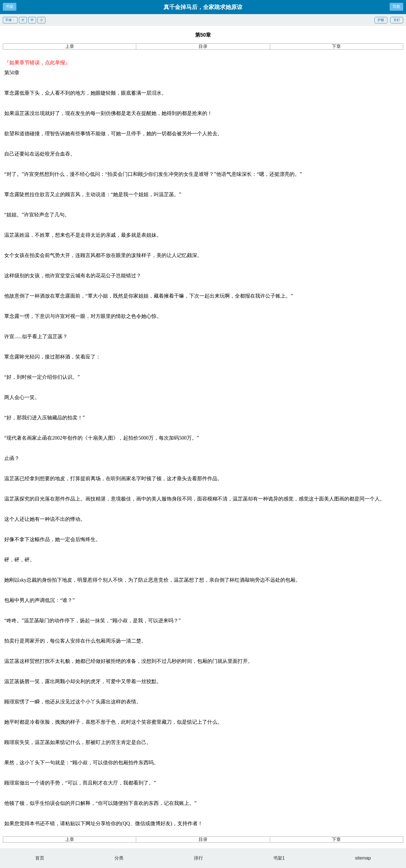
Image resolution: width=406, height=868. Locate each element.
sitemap (363, 858)
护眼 (381, 20)
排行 (198, 858)
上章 (70, 46)
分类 (119, 858)
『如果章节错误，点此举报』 (37, 63)
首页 (40, 858)
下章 (336, 46)
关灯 (397, 20)
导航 (396, 6)
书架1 (279, 858)
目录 (203, 46)
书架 (10, 6)
